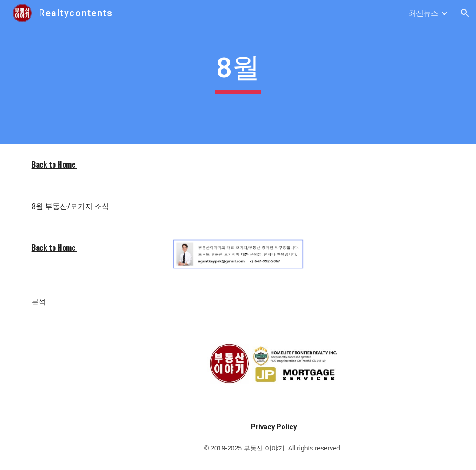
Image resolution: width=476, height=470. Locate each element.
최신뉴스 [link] (423, 13)
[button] (465, 13)
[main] (238, 72)
